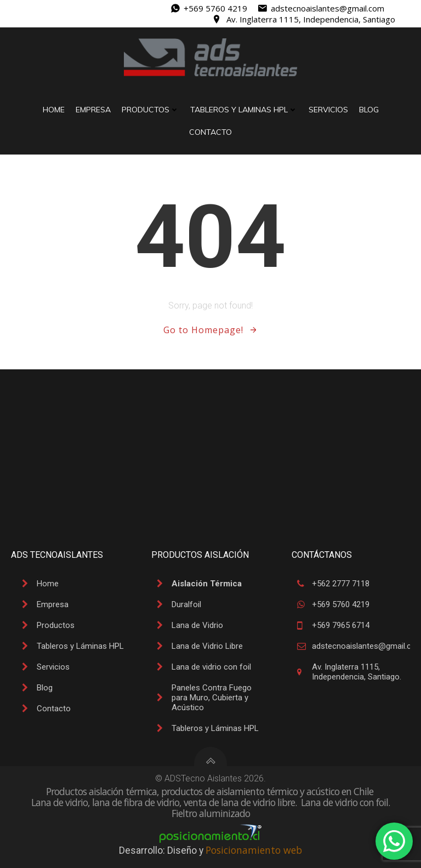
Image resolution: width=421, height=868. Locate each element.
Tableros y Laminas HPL (244, 110)
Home (54, 110)
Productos (150, 110)
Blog (369, 110)
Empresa (93, 110)
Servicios (328, 110)
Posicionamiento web (254, 850)
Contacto (210, 132)
